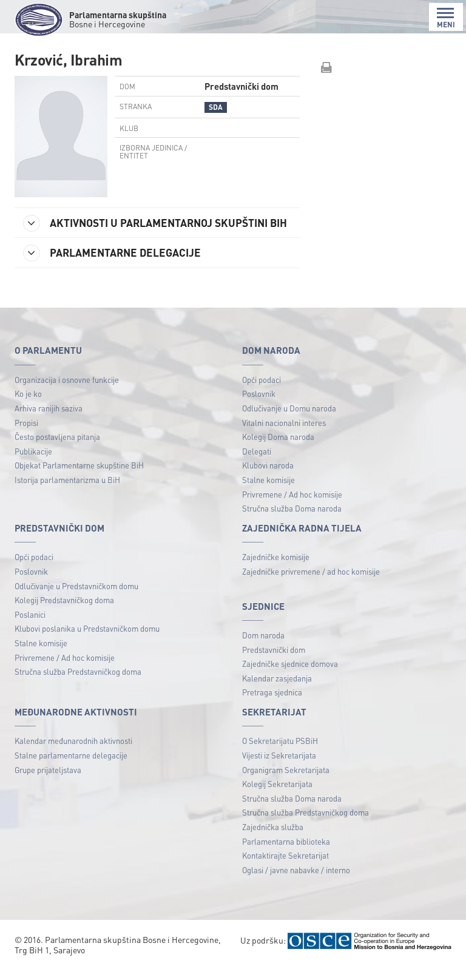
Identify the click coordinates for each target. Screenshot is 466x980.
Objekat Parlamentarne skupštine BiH (79, 478)
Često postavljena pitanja (57, 450)
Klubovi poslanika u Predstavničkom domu (87, 642)
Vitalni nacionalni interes (284, 435)
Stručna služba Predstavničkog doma (78, 685)
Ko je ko (28, 407)
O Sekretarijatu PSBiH (280, 754)
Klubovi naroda (268, 478)
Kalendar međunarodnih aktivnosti (73, 754)
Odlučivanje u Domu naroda (289, 421)
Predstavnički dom (274, 662)
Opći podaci (262, 392)
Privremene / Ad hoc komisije (292, 507)
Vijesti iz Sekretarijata (279, 769)
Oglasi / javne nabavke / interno (296, 883)
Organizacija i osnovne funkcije (67, 392)
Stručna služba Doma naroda (292, 522)
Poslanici (30, 627)
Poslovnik (259, 407)
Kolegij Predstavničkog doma (64, 613)
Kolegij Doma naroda (278, 450)
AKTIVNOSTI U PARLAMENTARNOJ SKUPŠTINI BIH (148, 228)
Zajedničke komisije (276, 570)
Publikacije (33, 464)
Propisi (26, 435)
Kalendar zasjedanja (277, 691)
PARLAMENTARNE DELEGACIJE (114, 266)
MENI (446, 18)
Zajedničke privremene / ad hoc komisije (311, 585)
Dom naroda (263, 648)
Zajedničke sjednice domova (290, 677)
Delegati (257, 464)
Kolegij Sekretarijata (277, 797)
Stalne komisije (268, 493)
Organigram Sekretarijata (286, 782)
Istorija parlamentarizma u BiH (67, 493)
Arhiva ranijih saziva (49, 421)
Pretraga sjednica (272, 705)
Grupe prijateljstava (48, 782)
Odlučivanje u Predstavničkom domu (76, 599)
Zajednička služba (273, 840)
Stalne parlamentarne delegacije (71, 769)
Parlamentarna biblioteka (286, 854)
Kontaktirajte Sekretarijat (285, 869)
